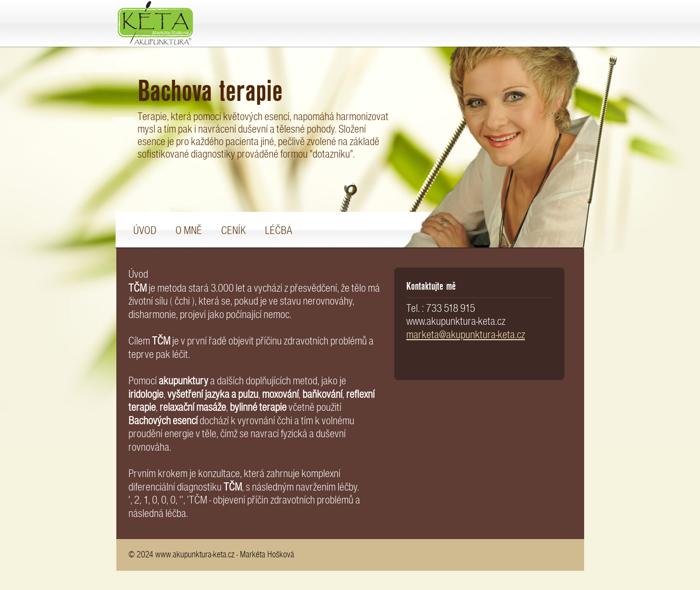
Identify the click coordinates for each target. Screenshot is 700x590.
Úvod (145, 230)
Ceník (233, 230)
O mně (189, 230)
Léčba (279, 230)
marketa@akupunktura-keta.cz (466, 335)
